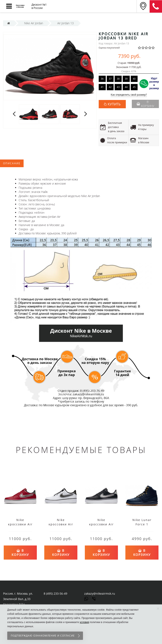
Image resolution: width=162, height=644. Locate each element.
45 (134, 87)
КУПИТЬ (114, 104)
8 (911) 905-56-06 (156, 6)
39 (126, 79)
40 (134, 79)
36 (102, 79)
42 (110, 87)
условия (84, 622)
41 (102, 87)
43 (118, 87)
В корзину (145, 104)
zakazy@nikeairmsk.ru (100, 593)
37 (110, 79)
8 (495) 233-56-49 (55, 593)
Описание (12, 163)
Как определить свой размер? (129, 95)
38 (118, 79)
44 (126, 87)
